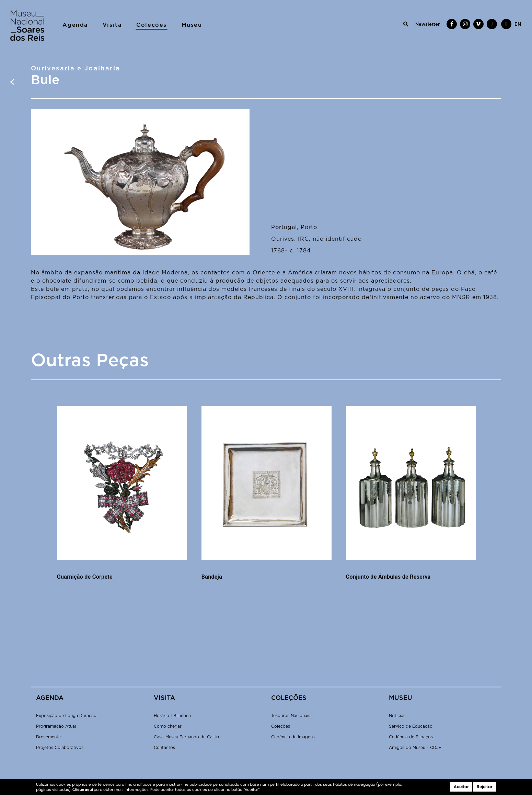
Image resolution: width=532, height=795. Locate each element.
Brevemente (48, 737)
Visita (112, 25)
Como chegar (168, 726)
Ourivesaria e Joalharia (76, 69)
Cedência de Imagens (293, 737)
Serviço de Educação (411, 726)
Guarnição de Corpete (85, 577)
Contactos (164, 748)
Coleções (152, 25)
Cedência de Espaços (411, 737)
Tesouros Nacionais (291, 716)
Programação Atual (56, 726)
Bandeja (212, 577)
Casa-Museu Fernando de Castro (187, 737)
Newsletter (427, 25)
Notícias (397, 716)
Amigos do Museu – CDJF (415, 748)
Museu (192, 25)
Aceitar (461, 787)
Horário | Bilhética (172, 716)
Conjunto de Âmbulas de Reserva (388, 577)
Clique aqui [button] (83, 790)
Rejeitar (485, 787)
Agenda (75, 25)
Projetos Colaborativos (60, 748)
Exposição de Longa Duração (66, 716)
